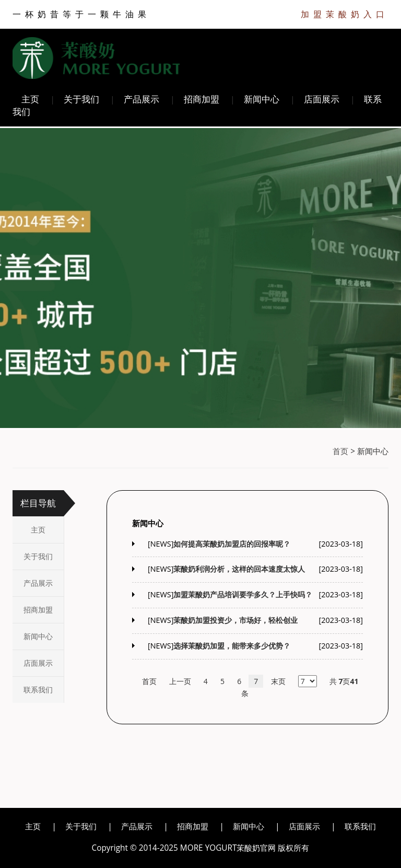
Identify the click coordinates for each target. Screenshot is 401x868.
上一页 (180, 681)
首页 (340, 451)
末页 (278, 681)
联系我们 (38, 690)
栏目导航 (38, 503)
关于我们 (81, 99)
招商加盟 (202, 99)
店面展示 (322, 99)
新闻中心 (262, 99)
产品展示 (141, 99)
